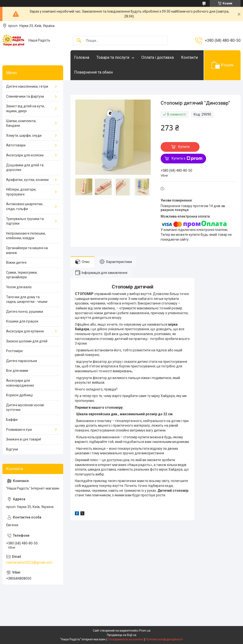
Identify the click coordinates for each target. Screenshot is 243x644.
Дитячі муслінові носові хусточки (25, 407)
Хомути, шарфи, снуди (24, 136)
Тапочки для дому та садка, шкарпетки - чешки (27, 299)
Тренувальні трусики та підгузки (25, 221)
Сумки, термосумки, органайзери (22, 275)
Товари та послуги (113, 57)
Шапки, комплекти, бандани (21, 123)
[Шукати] (79, 41)
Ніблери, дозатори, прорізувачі (21, 192)
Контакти (189, 57)
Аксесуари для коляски (25, 155)
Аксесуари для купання (25, 331)
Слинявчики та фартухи (25, 96)
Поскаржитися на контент (126, 639)
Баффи (12, 420)
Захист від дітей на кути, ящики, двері (25, 109)
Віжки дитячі (16, 263)
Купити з (187, 159)
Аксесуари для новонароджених (20, 383)
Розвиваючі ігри (19, 430)
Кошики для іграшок (22, 321)
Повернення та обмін (93, 72)
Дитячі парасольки (22, 361)
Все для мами (17, 371)
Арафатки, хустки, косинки (27, 180)
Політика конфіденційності (164, 639)
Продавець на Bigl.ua (122, 635)
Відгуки (12, 449)
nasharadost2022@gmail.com (29, 562)
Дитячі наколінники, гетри (27, 86)
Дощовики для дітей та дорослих (25, 168)
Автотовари (16, 145)
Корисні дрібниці (19, 395)
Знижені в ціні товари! (24, 439)
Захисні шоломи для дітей (27, 341)
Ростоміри (14, 351)
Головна (82, 57)
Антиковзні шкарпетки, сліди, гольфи (25, 206)
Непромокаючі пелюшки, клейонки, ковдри (26, 236)
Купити (184, 147)
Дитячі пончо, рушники (25, 312)
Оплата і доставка (158, 57)
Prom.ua (145, 631)
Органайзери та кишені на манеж (27, 250)
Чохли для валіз (19, 287)
